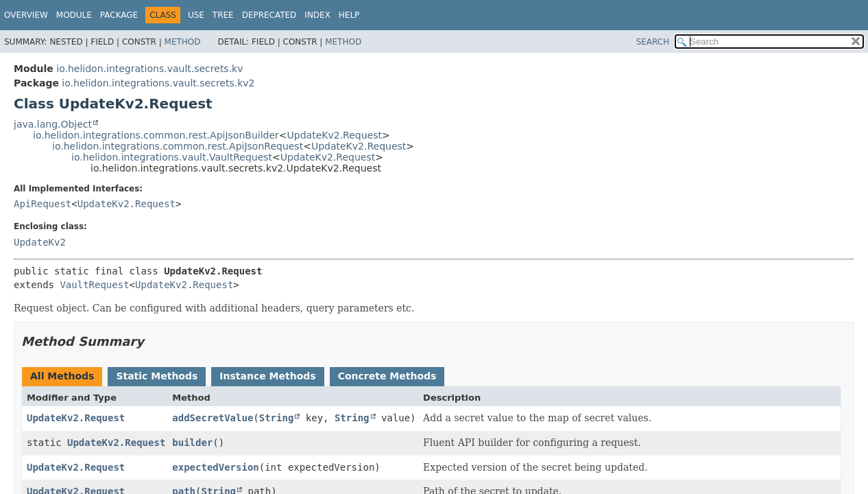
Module (74, 15)
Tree (223, 15)
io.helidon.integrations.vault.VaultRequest (172, 157)
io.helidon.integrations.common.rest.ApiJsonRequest (178, 146)
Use (196, 15)
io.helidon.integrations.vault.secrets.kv (149, 69)
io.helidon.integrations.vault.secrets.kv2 (158, 83)
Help (349, 15)
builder (192, 443)
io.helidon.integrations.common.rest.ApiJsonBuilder (156, 135)
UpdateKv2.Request (335, 135)
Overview (26, 15)
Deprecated (269, 15)
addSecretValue (213, 418)
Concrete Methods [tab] (387, 376)
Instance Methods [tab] (267, 376)
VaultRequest (94, 285)
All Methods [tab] (62, 376)
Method (183, 42)
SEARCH (653, 42)
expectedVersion (215, 467)
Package (119, 15)
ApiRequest (43, 204)
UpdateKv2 (40, 242)
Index (317, 15)
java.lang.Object (53, 124)
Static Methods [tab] (157, 376)
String (277, 418)
